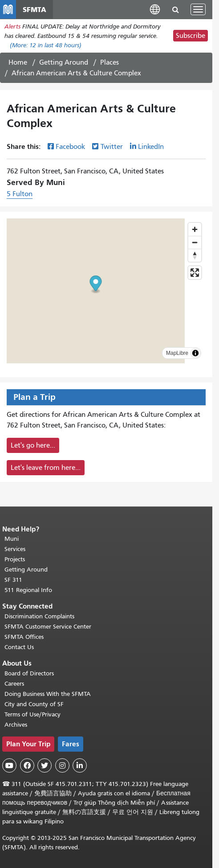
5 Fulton (20, 194)
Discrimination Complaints (39, 616)
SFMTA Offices (24, 637)
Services (15, 549)
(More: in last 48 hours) (46, 45)
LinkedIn (151, 147)
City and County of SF (34, 704)
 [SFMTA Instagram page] (62, 765)
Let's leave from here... (46, 468)
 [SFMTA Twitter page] (45, 765)
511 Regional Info (28, 590)
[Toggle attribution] (195, 353)
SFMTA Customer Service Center (48, 627)
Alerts (12, 27)
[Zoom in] (195, 229)
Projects (15, 559)
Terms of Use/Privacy (32, 714)
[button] (155, 9)
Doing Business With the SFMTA (48, 694)
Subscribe (191, 36)
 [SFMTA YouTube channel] (9, 765)
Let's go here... (33, 445)
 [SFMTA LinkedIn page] (80, 765)
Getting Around (64, 62)
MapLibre (177, 353)
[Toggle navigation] (198, 9)
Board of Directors (29, 673)
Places (109, 62)
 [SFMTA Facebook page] (27, 765)
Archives (16, 725)
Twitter (112, 147)
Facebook (70, 147)
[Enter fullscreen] (195, 273)
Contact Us (19, 647)
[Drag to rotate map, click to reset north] (195, 255)
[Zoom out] (195, 242)
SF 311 (13, 580)
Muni (12, 539)
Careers (14, 684)
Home (18, 62)
